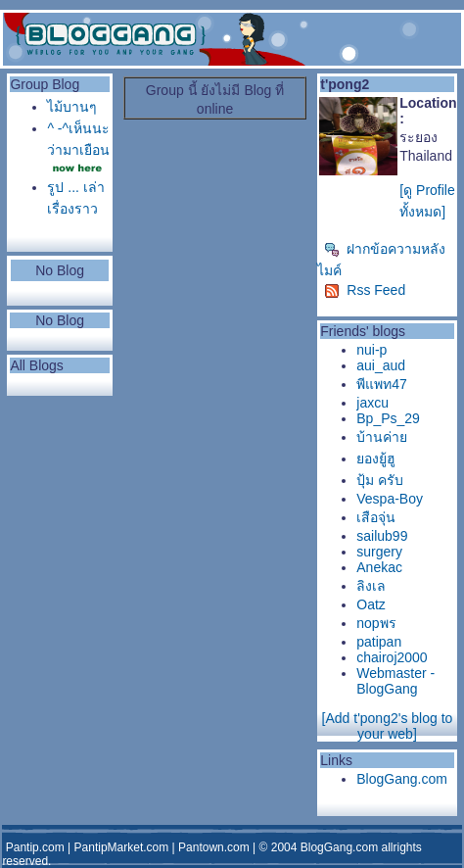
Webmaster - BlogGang (395, 681)
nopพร (376, 623)
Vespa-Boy (390, 499)
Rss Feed (365, 290)
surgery (379, 552)
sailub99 (382, 536)
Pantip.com (35, 847)
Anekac (379, 567)
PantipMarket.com (122, 847)
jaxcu (372, 403)
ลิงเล (371, 586)
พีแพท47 (382, 384)
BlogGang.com (402, 779)
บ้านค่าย (382, 437)
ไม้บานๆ (72, 107)
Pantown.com (214, 847)
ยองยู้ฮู (376, 458)
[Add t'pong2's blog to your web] (388, 726)
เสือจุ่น (376, 517)
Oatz (371, 604)
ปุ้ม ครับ (380, 480)
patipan (379, 642)
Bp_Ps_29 (388, 418)
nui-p (371, 350)
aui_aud (381, 365)
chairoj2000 (392, 657)
